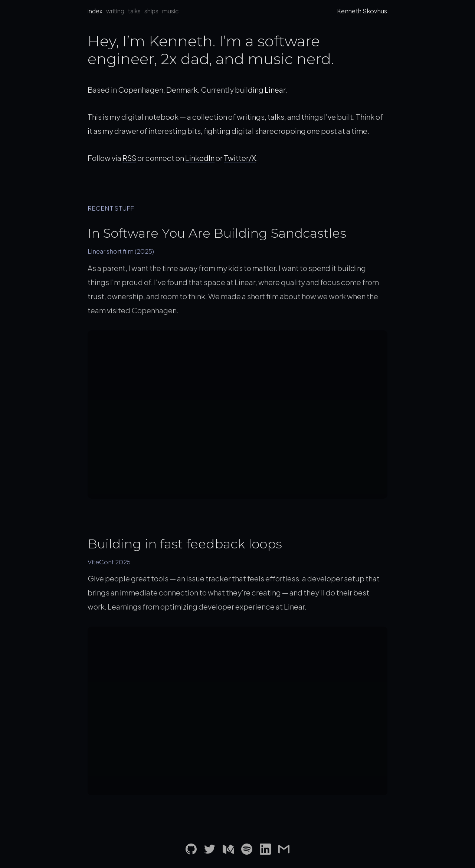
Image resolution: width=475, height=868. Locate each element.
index (95, 11)
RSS (129, 158)
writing (115, 11)
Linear (275, 90)
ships (151, 11)
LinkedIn (200, 158)
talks (134, 11)
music (171, 11)
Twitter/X (240, 158)
